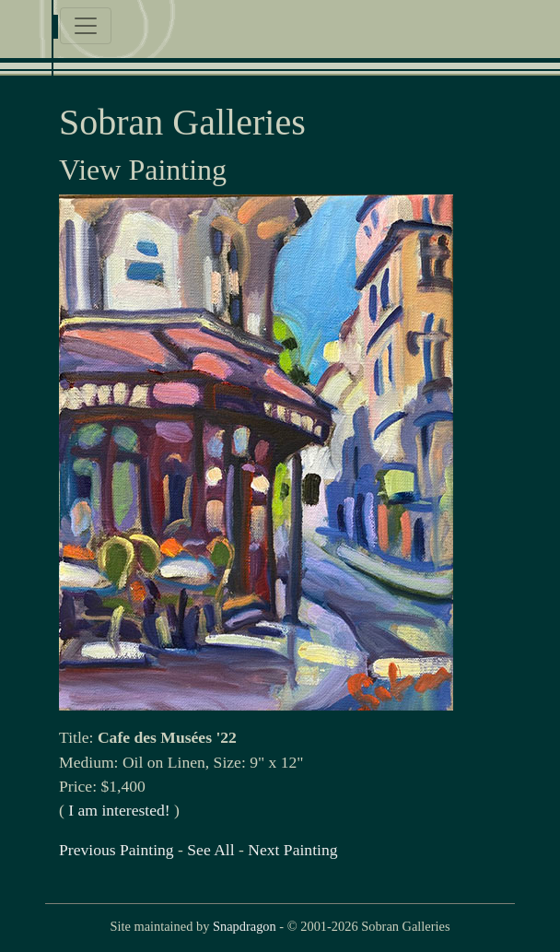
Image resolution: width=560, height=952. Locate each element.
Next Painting (292, 850)
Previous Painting (117, 850)
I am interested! (119, 810)
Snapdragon (245, 926)
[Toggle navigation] (86, 26)
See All (210, 850)
